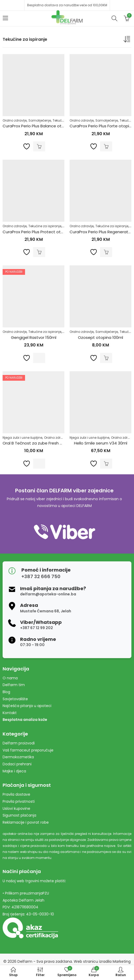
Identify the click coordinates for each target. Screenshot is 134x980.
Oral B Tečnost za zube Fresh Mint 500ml (42, 443)
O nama (10, 678)
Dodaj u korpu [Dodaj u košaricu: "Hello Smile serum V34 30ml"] (106, 464)
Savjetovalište (15, 699)
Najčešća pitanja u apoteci (27, 706)
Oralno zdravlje (15, 120)
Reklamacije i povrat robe (26, 822)
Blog (6, 692)
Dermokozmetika (18, 757)
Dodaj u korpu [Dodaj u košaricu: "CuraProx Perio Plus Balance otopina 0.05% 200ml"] (39, 146)
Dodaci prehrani (17, 764)
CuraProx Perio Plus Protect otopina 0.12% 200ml (49, 232)
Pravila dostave (16, 794)
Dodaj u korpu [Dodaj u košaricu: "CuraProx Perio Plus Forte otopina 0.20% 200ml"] (106, 146)
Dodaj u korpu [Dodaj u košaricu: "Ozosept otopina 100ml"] (106, 358)
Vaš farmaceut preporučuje (28, 750)
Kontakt (10, 713)
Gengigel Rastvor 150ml (34, 337)
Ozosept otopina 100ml (100, 337)
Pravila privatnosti (19, 801)
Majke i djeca (14, 771)
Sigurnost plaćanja (19, 815)
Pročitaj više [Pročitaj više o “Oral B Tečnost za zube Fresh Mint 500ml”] (39, 464)
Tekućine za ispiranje (45, 226)
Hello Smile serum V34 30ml (101, 443)
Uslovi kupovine (16, 808)
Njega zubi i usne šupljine (22, 438)
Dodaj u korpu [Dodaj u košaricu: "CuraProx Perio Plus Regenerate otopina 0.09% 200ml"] (106, 252)
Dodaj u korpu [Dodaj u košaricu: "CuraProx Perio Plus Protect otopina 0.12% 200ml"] (39, 252)
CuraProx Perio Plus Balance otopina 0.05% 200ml (50, 126)
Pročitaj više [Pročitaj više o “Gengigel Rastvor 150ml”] (39, 358)
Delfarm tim (14, 685)
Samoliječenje (40, 120)
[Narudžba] (127, 40)
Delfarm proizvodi (19, 743)
